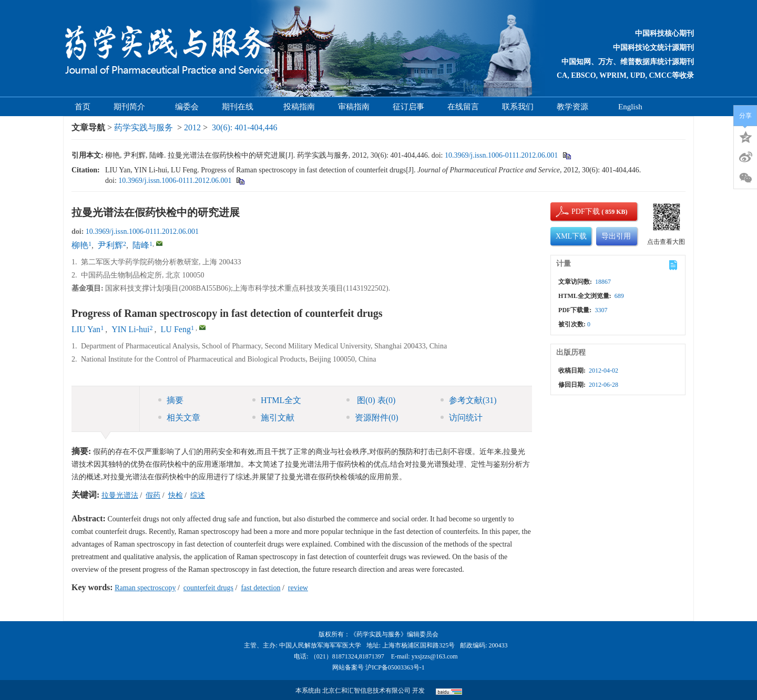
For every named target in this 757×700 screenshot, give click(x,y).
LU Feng (176, 329)
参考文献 (469, 400)
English (630, 107)
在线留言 (463, 107)
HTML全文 (277, 400)
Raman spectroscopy (145, 588)
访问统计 (462, 418)
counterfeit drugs (208, 588)
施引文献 (273, 418)
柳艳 (80, 245)
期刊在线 (241, 107)
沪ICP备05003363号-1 (395, 667)
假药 (153, 495)
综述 (198, 495)
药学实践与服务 (144, 127)
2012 (192, 127)
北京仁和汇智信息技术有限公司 (366, 691)
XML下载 (571, 236)
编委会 (187, 107)
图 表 (371, 400)
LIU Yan (86, 329)
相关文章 (179, 418)
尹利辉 (110, 245)
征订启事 (408, 107)
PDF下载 (577, 212)
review (298, 588)
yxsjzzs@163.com (435, 656)
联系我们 (518, 107)
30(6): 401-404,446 (244, 127)
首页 (83, 107)
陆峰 (141, 245)
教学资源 (576, 107)
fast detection (260, 588)
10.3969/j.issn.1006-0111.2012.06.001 (501, 155)
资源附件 (372, 418)
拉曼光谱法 (120, 495)
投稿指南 (299, 107)
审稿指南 (354, 107)
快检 (176, 495)
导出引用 (616, 236)
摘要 (171, 400)
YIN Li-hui (130, 329)
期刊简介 (133, 107)
